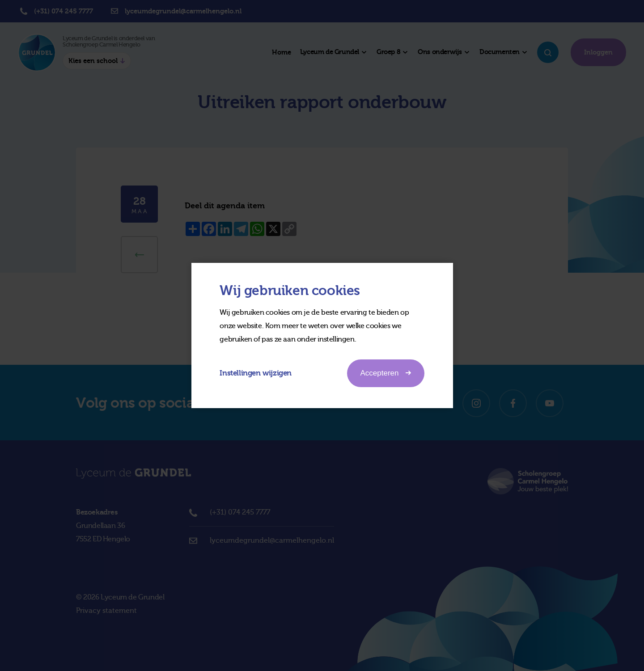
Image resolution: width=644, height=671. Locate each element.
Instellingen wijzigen (256, 373)
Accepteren (386, 373)
